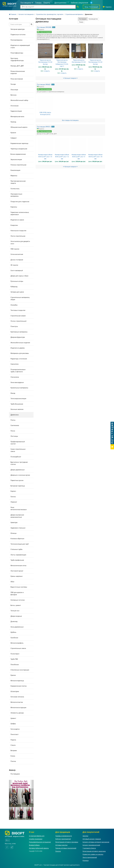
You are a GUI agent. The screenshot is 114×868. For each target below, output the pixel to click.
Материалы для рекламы (20, 353)
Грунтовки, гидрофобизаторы (17, 59)
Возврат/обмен (34, 845)
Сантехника (15, 425)
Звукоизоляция (16, 160)
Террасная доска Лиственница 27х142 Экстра (45, 62)
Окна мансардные (17, 382)
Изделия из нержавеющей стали (20, 46)
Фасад (13, 393)
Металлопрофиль (17, 643)
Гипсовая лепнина (17, 697)
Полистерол (15, 654)
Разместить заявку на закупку (93, 854)
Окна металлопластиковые (19, 508)
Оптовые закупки (61, 845)
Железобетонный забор (19, 100)
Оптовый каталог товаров (92, 839)
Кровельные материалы (19, 388)
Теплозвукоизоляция (18, 399)
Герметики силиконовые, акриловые (20, 213)
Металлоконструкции (18, 708)
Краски (13, 675)
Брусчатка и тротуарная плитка (19, 463)
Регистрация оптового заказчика (94, 851)
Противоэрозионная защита (18, 182)
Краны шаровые (17, 576)
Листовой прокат (17, 571)
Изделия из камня (17, 220)
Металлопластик (17, 702)
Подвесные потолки (18, 35)
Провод (13, 122)
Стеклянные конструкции (20, 670)
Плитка (13, 761)
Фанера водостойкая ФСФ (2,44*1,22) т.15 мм (45, 157)
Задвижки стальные (18, 528)
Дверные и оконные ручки (20, 475)
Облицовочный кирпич (19, 127)
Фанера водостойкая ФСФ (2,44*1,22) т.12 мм (62, 157)
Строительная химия (18, 316)
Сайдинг (14, 138)
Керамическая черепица (19, 143)
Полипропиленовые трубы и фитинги (18, 371)
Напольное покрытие (18, 231)
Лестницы (14, 436)
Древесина (15, 415)
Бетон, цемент (16, 605)
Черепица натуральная (19, 149)
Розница (86, 860)
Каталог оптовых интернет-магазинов (96, 842)
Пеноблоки (15, 665)
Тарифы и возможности (64, 836)
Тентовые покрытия (18, 310)
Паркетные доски (17, 480)
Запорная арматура (18, 29)
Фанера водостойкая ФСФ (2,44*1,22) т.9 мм (79, 157)
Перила (13, 740)
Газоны (13, 497)
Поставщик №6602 (44, 85)
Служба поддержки (36, 839)
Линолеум (14, 90)
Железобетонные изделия (20, 343)
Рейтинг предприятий (63, 839)
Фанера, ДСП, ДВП (17, 66)
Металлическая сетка (18, 566)
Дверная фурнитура (18, 337)
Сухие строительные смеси (18, 450)
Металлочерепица (17, 681)
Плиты (13, 420)
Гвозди (13, 84)
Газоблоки (14, 638)
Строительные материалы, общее (20, 298)
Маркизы (14, 176)
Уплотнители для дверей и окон (20, 242)
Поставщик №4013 (44, 127)
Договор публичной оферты (39, 848)
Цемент (13, 718)
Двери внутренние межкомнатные (17, 516)
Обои (12, 582)
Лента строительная (18, 236)
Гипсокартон (15, 729)
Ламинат (14, 502)
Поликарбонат (16, 457)
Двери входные (16, 616)
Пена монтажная (17, 79)
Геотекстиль (15, 189)
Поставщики (15, 774)
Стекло (13, 745)
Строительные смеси (18, 648)
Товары (81, 22)
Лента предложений (90, 857)
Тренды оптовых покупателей (66, 848)
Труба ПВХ (14, 659)
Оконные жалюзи (17, 409)
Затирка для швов (17, 292)
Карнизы (14, 207)
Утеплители (15, 377)
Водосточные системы (19, 587)
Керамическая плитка (19, 686)
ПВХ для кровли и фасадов (17, 594)
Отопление (15, 106)
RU (7, 840)
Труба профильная (17, 560)
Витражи (14, 751)
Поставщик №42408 (44, 27)
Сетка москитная (17, 254)
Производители (93, 19)
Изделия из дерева (18, 348)
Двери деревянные (18, 470)
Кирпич (13, 491)
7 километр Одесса (89, 848)
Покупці (58, 851)
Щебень (13, 632)
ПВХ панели (15, 249)
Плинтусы (14, 326)
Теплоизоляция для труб (20, 544)
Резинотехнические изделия (18, 72)
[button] (11, 800)
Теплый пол (15, 611)
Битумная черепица (18, 486)
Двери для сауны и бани (19, 276)
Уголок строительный (18, 321)
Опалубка (14, 305)
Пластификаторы (17, 53)
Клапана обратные (17, 539)
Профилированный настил (18, 443)
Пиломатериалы (17, 40)
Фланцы (14, 533)
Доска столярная (17, 260)
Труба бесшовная (17, 404)
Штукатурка (15, 691)
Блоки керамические (18, 154)
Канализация (15, 170)
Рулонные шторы (17, 281)
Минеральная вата (17, 117)
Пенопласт (15, 734)
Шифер (13, 724)
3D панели (14, 265)
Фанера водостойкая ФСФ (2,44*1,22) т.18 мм (95, 157)
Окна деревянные (17, 627)
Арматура (14, 522)
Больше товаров (70, 78)
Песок (13, 431)
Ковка (13, 756)
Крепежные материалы (19, 332)
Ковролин (14, 225)
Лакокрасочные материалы (16, 195)
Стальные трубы (17, 549)
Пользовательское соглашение (40, 842)
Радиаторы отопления (19, 359)
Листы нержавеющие (18, 555)
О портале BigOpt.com (37, 836)
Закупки (85, 836)
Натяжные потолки (18, 600)
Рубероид (14, 287)
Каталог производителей (91, 845)
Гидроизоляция (16, 111)
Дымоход (14, 621)
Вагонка (13, 95)
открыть (47, 71)
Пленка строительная (18, 165)
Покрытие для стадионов (20, 202)
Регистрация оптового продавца (67, 842)
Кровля (13, 133)
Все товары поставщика (70, 120)
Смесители (15, 364)
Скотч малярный (17, 271)
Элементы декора (17, 713)
